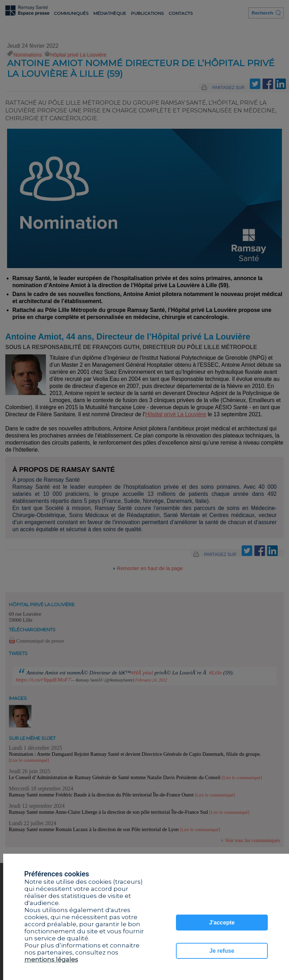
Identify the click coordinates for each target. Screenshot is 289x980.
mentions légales (51, 959)
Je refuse (222, 951)
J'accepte (222, 923)
